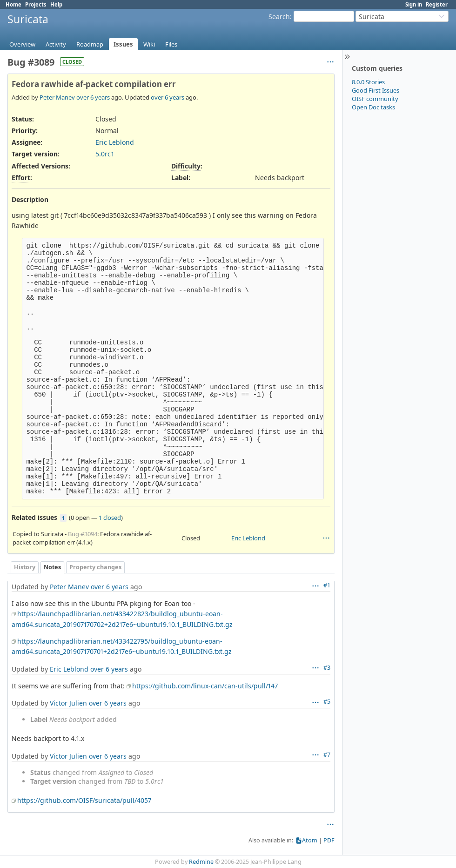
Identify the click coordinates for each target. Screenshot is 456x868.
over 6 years (93, 97)
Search (279, 17)
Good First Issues (376, 90)
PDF (329, 840)
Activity (56, 44)
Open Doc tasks (373, 107)
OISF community (375, 99)
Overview (22, 44)
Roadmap (90, 44)
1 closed (110, 518)
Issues (123, 44)
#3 (327, 668)
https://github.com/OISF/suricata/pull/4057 (84, 800)
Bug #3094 (83, 534)
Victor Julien (68, 703)
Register (437, 4)
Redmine (201, 862)
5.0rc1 (105, 154)
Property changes (95, 567)
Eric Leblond (115, 142)
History (25, 567)
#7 (327, 755)
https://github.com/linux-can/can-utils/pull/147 (205, 686)
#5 (327, 702)
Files (171, 44)
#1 (327, 585)
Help (56, 4)
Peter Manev (57, 97)
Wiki (149, 44)
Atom (310, 840)
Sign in (414, 4)
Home (13, 4)
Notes (52, 567)
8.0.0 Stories (368, 82)
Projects (36, 4)
